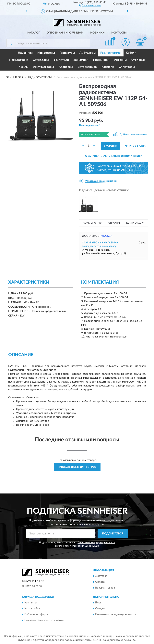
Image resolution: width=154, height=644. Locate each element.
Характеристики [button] (93, 223)
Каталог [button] (34, 33)
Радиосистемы (111, 53)
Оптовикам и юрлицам (65, 33)
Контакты (119, 33)
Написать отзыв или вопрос (77, 467)
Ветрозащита (87, 67)
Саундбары (41, 60)
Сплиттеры (127, 67)
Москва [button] (107, 236)
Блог (98, 603)
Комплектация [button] (135, 223)
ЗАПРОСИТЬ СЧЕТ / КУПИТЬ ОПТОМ (113, 156)
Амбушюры (88, 53)
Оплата (100, 582)
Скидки (100, 609)
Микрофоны (46, 53)
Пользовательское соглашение (44, 620)
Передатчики (19, 60)
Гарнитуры (67, 53)
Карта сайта (32, 609)
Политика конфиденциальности (116, 614)
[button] (90, 5)
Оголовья (138, 60)
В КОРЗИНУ (110, 146)
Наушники (25, 53)
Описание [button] (114, 223)
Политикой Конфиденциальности (96, 542)
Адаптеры (66, 67)
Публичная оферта (36, 614)
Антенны (120, 60)
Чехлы (24, 67)
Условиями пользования (71, 546)
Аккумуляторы (43, 67)
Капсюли (108, 67)
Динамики (81, 60)
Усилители (61, 60)
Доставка (101, 576)
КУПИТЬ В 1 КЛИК (135, 146)
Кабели (131, 53)
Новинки (97, 33)
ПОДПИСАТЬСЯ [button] (113, 534)
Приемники (101, 60)
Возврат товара (105, 588)
